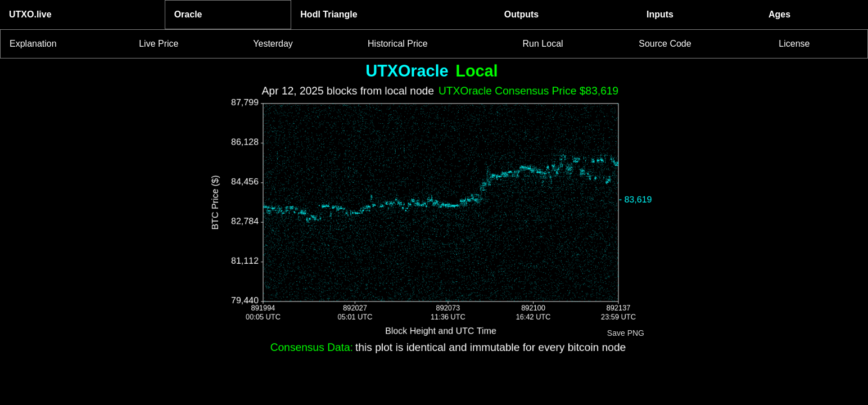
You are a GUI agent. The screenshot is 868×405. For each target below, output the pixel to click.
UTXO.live (30, 14)
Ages (779, 14)
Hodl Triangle (329, 14)
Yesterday (273, 44)
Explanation (33, 44)
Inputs (660, 14)
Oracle (188, 14)
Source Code (665, 44)
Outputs (521, 14)
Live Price (159, 44)
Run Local (543, 44)
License (794, 44)
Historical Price (398, 44)
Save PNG (626, 333)
